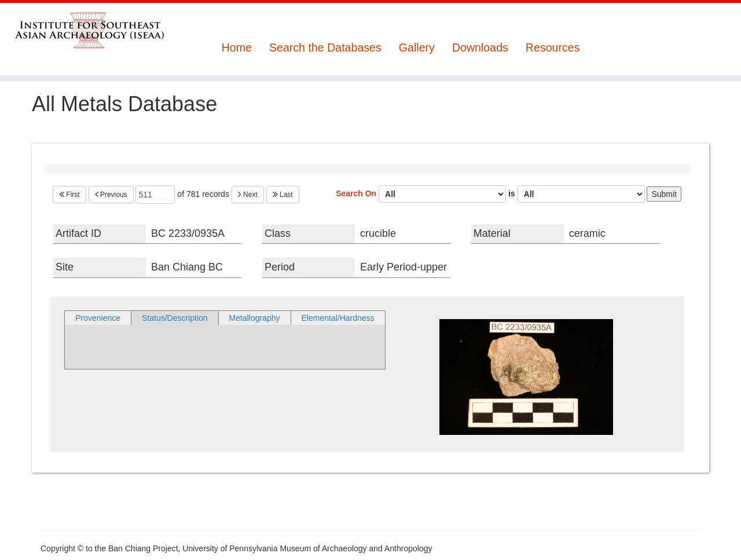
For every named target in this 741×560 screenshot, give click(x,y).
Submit (664, 194)
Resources (553, 48)
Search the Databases (325, 48)
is (577, 194)
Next (248, 195)
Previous (111, 195)
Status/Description (175, 318)
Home (237, 48)
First (69, 195)
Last (283, 195)
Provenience (98, 318)
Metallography (255, 318)
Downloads (480, 48)
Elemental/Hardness (338, 318)
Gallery (417, 48)
